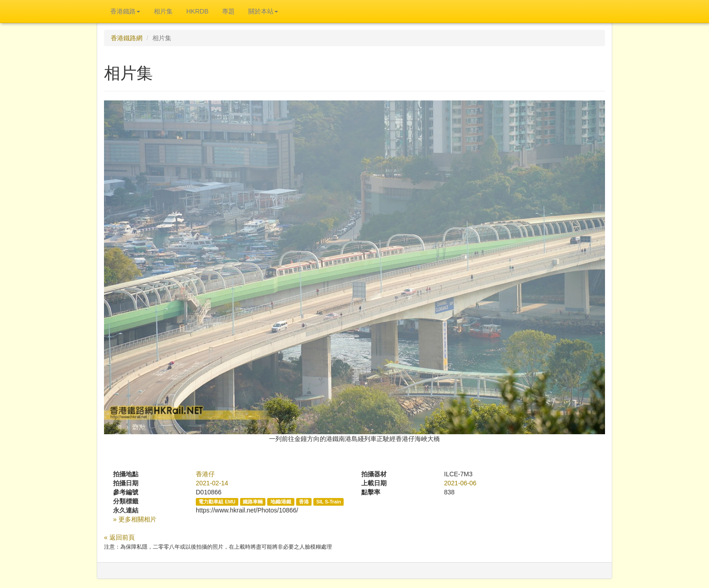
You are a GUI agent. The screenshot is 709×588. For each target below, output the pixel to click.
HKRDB (197, 11)
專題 (228, 11)
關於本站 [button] (263, 11)
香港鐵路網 (127, 38)
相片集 (163, 11)
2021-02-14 (212, 483)
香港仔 (205, 474)
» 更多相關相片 (135, 519)
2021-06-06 (460, 483)
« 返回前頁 (119, 537)
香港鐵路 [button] (125, 11)
